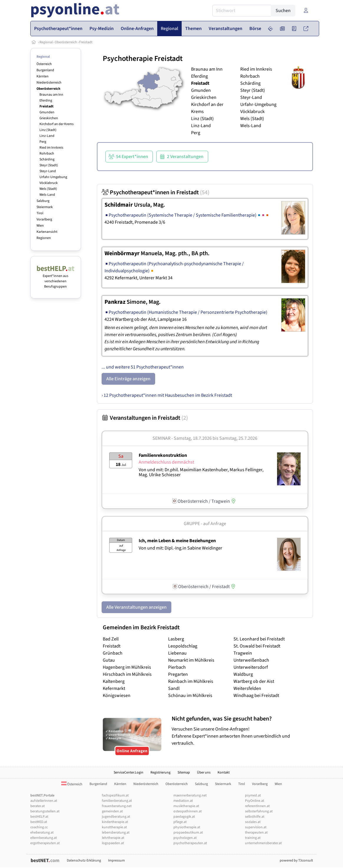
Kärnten (43, 76)
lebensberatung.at (116, 833)
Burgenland (45, 70)
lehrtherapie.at (113, 838)
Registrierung (160, 772)
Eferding (46, 101)
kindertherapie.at (115, 822)
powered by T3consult (296, 860)
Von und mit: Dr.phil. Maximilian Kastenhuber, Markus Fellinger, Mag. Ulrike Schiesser (201, 472)
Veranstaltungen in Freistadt (145, 418)
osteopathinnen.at (188, 811)
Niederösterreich (49, 83)
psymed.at (253, 795)
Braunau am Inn (51, 95)
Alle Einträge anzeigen (128, 379)
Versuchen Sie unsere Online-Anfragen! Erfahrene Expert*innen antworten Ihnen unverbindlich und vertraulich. (241, 731)
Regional (46, 42)
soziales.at (253, 822)
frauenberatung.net (117, 806)
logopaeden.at (113, 843)
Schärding (47, 159)
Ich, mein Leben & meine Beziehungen (177, 541)
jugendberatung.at (116, 817)
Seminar (161, 438)
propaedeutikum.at (188, 833)
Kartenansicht (47, 232)
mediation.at (183, 801)
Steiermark (45, 207)
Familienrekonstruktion (163, 455)
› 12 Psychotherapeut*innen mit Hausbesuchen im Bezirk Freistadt (167, 395)
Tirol (40, 213)
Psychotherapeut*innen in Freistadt (155, 192)
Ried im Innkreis (51, 148)
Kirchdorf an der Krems (57, 124)
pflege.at (180, 822)
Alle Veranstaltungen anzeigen (136, 607)
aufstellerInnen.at (44, 801)
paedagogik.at (184, 817)
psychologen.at (185, 838)
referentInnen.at (257, 806)
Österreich (44, 64)
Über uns (204, 772)
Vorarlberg (44, 219)
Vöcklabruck (49, 183)
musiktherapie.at (186, 806)
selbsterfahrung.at (259, 811)
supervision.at (256, 827)
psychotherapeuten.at (190, 843)
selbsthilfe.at (255, 817)
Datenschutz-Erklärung (84, 860)
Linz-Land (47, 136)
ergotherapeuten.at (45, 843)
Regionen (44, 238)
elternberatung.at (44, 838)
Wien (40, 226)
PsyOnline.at (255, 801)
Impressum (116, 860)
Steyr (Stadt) (49, 165)
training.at (253, 838)
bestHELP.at (39, 817)
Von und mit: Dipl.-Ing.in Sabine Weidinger (180, 548)
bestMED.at (39, 822)
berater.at (38, 806)
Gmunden (47, 112)
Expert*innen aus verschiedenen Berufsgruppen (56, 279)
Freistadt (86, 42)
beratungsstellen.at (45, 811)
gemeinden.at (112, 811)
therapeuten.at (256, 833)
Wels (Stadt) (48, 189)
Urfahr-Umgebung (53, 177)
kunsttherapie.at (114, 827)
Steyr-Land (48, 171)
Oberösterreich (66, 42)
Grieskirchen (49, 118)
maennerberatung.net (190, 795)
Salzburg (43, 201)
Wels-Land (47, 195)
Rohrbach (47, 153)
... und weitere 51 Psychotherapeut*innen (143, 367)
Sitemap (184, 772)
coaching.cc (39, 827)
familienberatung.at (117, 801)
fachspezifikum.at (115, 795)
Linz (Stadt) (48, 130)
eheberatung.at (42, 833)
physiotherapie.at (187, 827)
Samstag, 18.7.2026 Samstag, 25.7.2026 (216, 438)
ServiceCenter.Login (129, 772)
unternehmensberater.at (263, 843)
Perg (43, 142)
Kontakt (224, 772)
